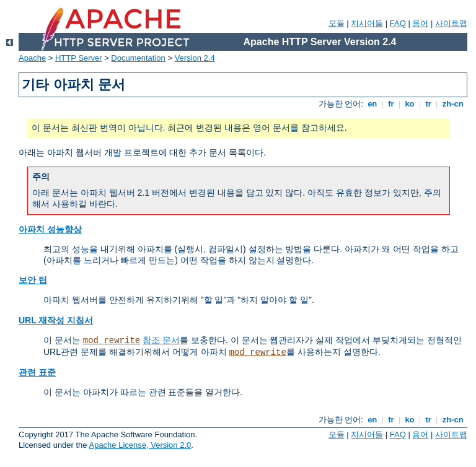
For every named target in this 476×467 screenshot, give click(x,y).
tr (429, 104)
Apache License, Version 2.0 (140, 445)
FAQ (398, 23)
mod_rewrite (112, 341)
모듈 (337, 23)
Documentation (138, 58)
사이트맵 (451, 23)
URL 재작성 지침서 (56, 320)
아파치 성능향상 (50, 229)
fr (391, 104)
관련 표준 (37, 372)
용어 (420, 23)
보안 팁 (33, 280)
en (372, 104)
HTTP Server (79, 58)
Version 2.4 (195, 58)
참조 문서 (161, 340)
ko (410, 104)
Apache (32, 58)
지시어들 (367, 23)
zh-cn (453, 104)
